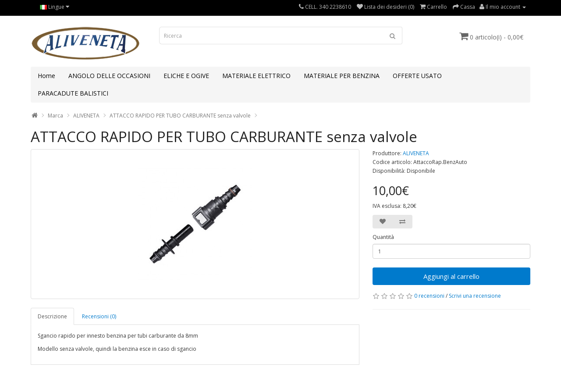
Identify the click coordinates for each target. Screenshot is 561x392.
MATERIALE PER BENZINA (342, 76)
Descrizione (52, 316)
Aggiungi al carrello (451, 276)
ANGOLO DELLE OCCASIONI (109, 76)
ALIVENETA (86, 116)
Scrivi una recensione (475, 296)
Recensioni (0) (99, 316)
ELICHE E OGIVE (186, 76)
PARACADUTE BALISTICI (73, 93)
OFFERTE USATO (417, 76)
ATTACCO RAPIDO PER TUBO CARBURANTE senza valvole (180, 116)
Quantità (383, 237)
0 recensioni (429, 296)
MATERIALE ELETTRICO (256, 76)
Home (46, 76)
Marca (55, 116)
